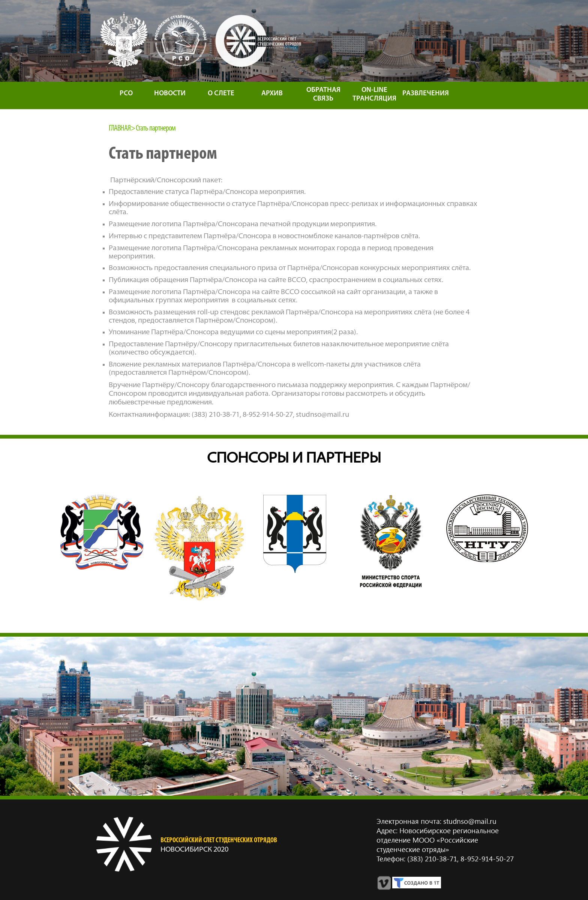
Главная (120, 128)
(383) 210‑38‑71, (433, 859)
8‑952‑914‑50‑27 (486, 859)
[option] (102, 532)
